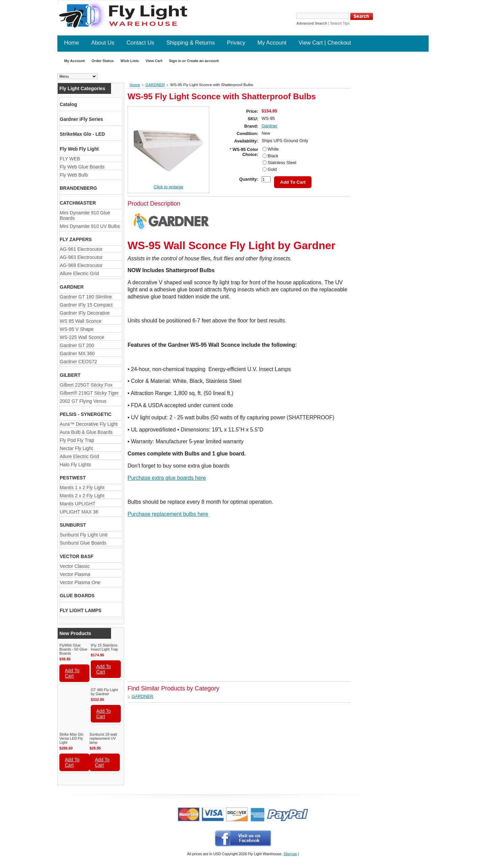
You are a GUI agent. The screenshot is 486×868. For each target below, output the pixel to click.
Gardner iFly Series (81, 119)
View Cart (154, 61)
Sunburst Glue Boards (83, 543)
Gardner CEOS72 (78, 362)
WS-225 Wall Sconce (82, 337)
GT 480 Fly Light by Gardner (104, 692)
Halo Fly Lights (75, 465)
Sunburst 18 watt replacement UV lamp (103, 738)
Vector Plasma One (80, 582)
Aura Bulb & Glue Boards (86, 432)
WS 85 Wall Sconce (80, 321)
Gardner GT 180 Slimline (86, 297)
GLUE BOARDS (77, 596)
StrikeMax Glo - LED (82, 134)
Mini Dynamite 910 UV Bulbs (90, 226)
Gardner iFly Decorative (85, 313)
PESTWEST (73, 478)
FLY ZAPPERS (76, 239)
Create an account (203, 61)
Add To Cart (72, 673)
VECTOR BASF (77, 556)
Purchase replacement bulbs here (168, 514)
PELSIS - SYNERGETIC (86, 414)
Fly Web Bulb (74, 175)
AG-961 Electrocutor (81, 249)
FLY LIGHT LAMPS (81, 610)
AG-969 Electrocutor (81, 265)
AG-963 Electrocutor (81, 257)
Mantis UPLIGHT (78, 504)
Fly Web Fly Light (79, 149)
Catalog (68, 104)
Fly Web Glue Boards (82, 167)
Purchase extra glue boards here (167, 478)
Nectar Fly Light (76, 448)
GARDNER (72, 287)
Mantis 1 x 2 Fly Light (82, 488)
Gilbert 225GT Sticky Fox (86, 385)
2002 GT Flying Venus (83, 401)
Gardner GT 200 (77, 345)
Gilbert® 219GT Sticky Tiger (89, 393)
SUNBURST (73, 525)
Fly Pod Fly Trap (77, 440)
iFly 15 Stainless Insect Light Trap (104, 647)
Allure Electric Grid (79, 273)
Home (135, 85)
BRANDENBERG (78, 188)
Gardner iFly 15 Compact (86, 305)
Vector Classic (75, 566)
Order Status (103, 61)
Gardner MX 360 (77, 353)
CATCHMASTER (78, 203)
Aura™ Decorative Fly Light (89, 424)
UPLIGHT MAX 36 (79, 512)
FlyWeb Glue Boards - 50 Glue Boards (73, 649)
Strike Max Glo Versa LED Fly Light (71, 738)
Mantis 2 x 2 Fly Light (82, 496)
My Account (74, 61)
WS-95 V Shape (77, 329)
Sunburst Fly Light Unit (84, 535)
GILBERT (70, 375)
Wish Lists (130, 61)
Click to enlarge (168, 187)
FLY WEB (70, 159)
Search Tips (340, 23)
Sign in (175, 61)
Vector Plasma (75, 574)
